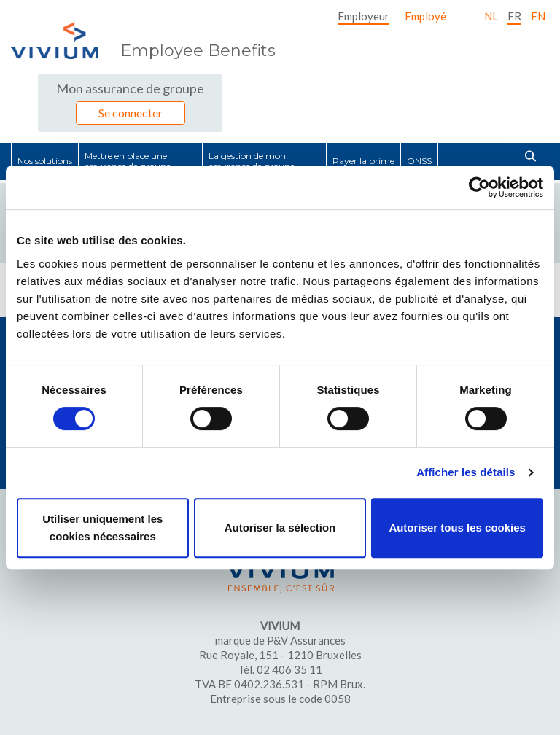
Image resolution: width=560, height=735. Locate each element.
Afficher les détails (466, 472)
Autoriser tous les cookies (457, 528)
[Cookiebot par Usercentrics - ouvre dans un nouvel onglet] (479, 187)
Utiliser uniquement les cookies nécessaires (102, 528)
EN (538, 16)
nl (491, 16)
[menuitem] (363, 16)
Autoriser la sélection (280, 528)
